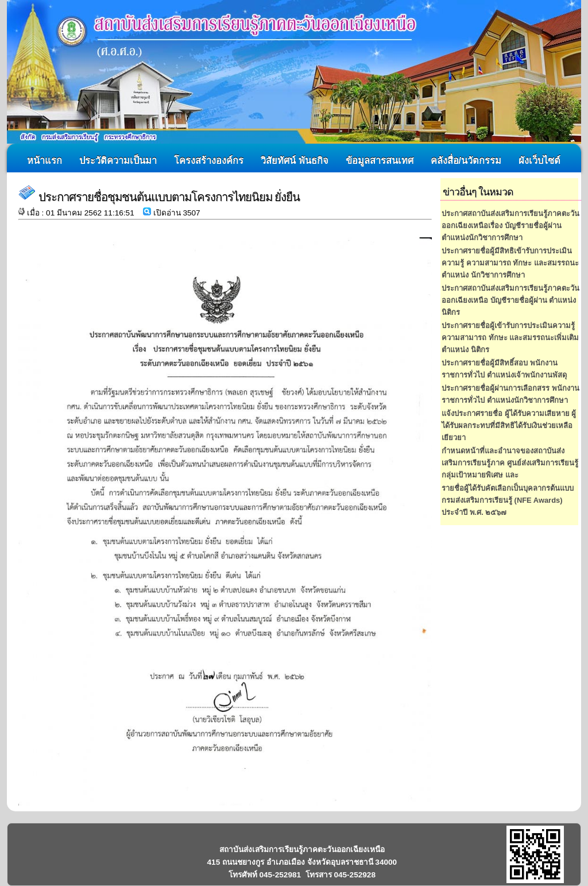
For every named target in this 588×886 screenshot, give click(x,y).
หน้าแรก (45, 160)
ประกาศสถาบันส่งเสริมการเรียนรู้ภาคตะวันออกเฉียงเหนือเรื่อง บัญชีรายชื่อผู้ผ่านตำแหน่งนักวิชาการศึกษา (510, 226)
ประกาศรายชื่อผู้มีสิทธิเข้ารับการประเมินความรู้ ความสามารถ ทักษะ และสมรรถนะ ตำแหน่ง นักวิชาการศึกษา (510, 263)
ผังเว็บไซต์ (539, 160)
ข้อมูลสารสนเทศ (380, 160)
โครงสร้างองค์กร (209, 160)
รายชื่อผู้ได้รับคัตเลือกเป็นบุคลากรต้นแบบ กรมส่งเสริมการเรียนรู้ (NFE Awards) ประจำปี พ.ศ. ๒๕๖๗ (508, 500)
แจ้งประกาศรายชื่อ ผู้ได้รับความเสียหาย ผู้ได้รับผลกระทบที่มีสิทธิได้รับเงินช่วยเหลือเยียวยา (509, 425)
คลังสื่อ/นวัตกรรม (466, 160)
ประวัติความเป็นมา (118, 160)
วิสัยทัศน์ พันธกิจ (295, 160)
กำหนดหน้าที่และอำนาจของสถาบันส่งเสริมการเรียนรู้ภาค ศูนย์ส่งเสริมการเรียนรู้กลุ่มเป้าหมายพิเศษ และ (510, 463)
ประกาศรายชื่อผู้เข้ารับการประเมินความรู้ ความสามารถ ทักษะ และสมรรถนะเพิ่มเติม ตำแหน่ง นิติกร (510, 338)
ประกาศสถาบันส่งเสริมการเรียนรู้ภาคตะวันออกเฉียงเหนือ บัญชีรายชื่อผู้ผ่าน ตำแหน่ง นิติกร (510, 300)
